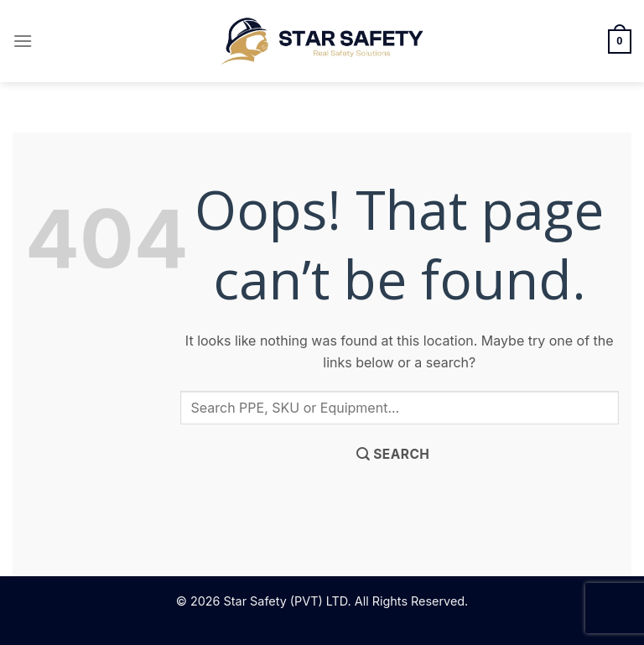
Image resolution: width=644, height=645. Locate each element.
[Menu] (23, 41)
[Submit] (393, 454)
